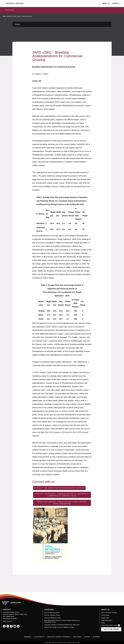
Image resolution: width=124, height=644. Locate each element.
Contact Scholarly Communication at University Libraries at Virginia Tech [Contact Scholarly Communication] (62, 495)
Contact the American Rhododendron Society (59, 488)
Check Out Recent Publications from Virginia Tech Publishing (62, 503)
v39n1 (19, 16)
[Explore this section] (62, 24)
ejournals (10, 16)
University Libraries (10, 10)
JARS (15, 16)
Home (4, 16)
